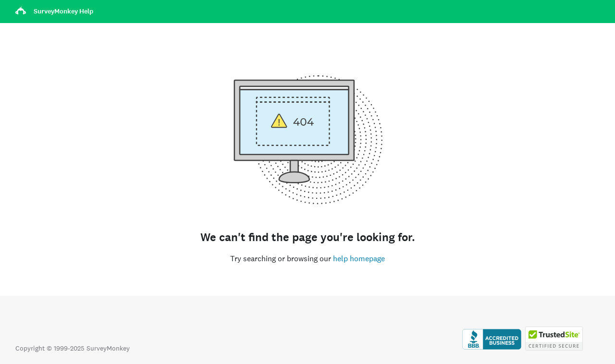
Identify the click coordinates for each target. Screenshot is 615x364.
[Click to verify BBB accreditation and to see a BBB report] (492, 348)
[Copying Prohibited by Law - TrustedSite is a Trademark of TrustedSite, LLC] (554, 348)
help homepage (359, 259)
